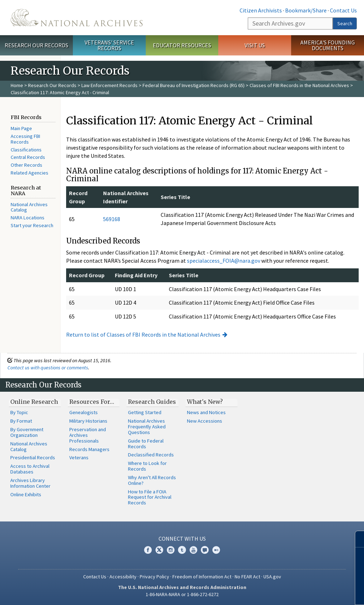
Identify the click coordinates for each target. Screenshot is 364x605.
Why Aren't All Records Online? (152, 480)
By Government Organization (27, 432)
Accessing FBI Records (25, 139)
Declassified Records (151, 455)
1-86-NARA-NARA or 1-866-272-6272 (182, 594)
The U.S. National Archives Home (77, 18)
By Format (21, 421)
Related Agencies (30, 173)
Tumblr (182, 550)
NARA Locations (28, 218)
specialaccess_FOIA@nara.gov (224, 261)
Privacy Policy (154, 577)
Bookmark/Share (306, 10)
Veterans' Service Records (109, 45)
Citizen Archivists (261, 10)
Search (345, 23)
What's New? (205, 402)
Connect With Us (182, 539)
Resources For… (92, 402)
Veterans (79, 457)
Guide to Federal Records (146, 444)
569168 (112, 219)
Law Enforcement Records (109, 85)
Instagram (171, 550)
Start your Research (32, 225)
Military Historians (88, 421)
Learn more (301, 592)
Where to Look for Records (147, 466)
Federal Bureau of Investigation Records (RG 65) (194, 85)
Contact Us (343, 10)
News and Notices (206, 412)
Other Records (26, 165)
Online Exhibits (26, 494)
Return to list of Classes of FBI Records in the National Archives (143, 334)
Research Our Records (36, 45)
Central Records (28, 157)
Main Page (21, 128)
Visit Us (255, 45)
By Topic (19, 412)
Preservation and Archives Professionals (88, 435)
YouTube (193, 550)
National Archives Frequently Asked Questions (147, 427)
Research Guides (152, 402)
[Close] (356, 539)
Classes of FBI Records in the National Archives (299, 85)
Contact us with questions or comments (48, 368)
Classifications (26, 150)
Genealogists (84, 412)
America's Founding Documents (328, 45)
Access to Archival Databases (30, 469)
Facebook (148, 550)
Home (17, 85)
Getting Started (145, 412)
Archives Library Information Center (30, 483)
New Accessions (205, 421)
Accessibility (123, 577)
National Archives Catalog (29, 207)
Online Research (34, 402)
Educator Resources (182, 45)
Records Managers (89, 449)
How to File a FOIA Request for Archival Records (150, 497)
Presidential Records (33, 457)
